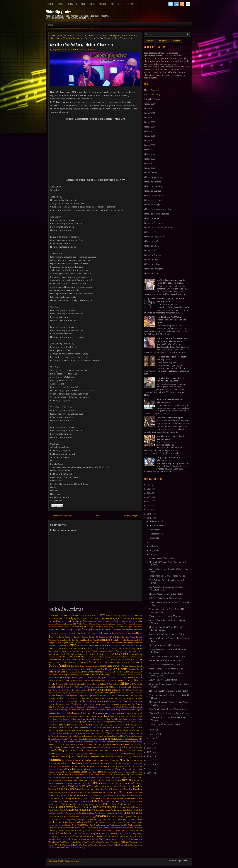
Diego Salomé (95, 675)
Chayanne (101, 654)
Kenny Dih (110, 730)
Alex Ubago (121, 621)
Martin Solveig (109, 769)
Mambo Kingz (67, 760)
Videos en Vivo (151, 273)
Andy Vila (122, 627)
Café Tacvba (82, 646)
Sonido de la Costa (89, 822)
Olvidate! (115, 789)
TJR (84, 825)
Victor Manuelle (71, 842)
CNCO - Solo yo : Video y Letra (163, 680)
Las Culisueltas (108, 742)
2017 (150, 744)
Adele (60, 619)
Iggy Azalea (125, 710)
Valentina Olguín (130, 837)
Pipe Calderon (75, 801)
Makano (108, 757)
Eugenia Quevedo (69, 693)
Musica (105, 35)
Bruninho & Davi (88, 643)
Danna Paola (60, 669)
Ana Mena (99, 627)
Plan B (103, 801)
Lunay (99, 754)
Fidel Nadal (134, 696)
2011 (149, 769)
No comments (87, 49)
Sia (110, 817)
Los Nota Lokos (76, 751)
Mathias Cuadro (55, 772)
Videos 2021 (150, 159)
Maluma (55, 760)
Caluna (126, 646)
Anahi (106, 627)
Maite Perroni (60, 757)
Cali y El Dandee (95, 646)
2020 (150, 510)
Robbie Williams (132, 807)
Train (121, 834)
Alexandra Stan (54, 624)
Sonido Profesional (71, 822)
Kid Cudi (56, 733)
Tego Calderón (58, 828)
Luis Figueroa (80, 754)
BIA (82, 633)
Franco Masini (92, 699)
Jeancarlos (91, 716)
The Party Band (56, 830)
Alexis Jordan (65, 624)
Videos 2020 (150, 154)
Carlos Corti (59, 651)
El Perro (94, 684)
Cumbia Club (107, 662)
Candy (98, 648)
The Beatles (86, 828)
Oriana (51, 793)
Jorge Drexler (86, 722)
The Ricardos (69, 831)
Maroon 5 (112, 766)
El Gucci (137, 680)
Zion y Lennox (63, 848)
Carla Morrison (130, 648)
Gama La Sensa (65, 701)
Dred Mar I (93, 678)
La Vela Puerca (131, 739)
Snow (109, 820)
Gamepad (75, 701)
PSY (131, 793)
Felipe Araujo (93, 696)
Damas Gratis (106, 666)
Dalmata (96, 666)
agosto (153, 538)
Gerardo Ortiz (117, 701)
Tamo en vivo (104, 825)
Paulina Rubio (77, 798)
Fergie (127, 696)
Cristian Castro (67, 662)
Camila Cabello (76, 648)
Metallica (77, 775)
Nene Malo (130, 783)
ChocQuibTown (135, 654)
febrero (153, 734)
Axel (57, 633)
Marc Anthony (128, 760)
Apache (73, 630)
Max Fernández (109, 772)
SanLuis (69, 813)
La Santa (121, 739)
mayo (152, 551)
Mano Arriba (85, 760)
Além (135, 624)
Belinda (118, 637)
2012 (149, 765)
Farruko (60, 695)
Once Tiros (124, 789)
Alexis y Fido (76, 624)
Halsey (130, 707)
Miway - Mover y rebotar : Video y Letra (167, 616)
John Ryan (58, 722)
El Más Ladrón (69, 684)
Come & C (115, 660)
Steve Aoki (61, 825)
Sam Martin (53, 813)
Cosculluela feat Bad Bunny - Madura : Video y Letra (82, 45)
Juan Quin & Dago (77, 725)
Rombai (74, 810)
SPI (134, 810)
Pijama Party (64, 801)
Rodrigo (57, 810)
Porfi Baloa (110, 801)
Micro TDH (57, 778)
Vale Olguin (119, 837)
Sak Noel (139, 810)
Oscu (88, 793)
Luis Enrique (69, 754)
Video (59, 38)
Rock (120, 4)
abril (152, 555)
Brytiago (130, 643)
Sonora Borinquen (105, 822)
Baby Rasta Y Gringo (107, 633)
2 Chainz (72, 616)
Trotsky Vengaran (55, 837)
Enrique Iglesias (106, 690)
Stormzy (68, 825)
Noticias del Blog (152, 95)
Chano (57, 654)
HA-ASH (119, 707)
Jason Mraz (62, 716)
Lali (55, 742)
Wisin (58, 845)
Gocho (95, 704)
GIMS (140, 699)
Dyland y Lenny (116, 678)
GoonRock (117, 704)
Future (135, 698)
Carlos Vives (69, 651)
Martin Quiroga (83, 769)
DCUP (130, 662)
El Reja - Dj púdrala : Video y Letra (164, 724)
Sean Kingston (84, 813)
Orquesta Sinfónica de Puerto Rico (73, 793)
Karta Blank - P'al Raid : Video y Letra (166, 660)
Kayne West (70, 730)
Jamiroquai (138, 713)
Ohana (107, 789)
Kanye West (106, 728)
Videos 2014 (150, 127)
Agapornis (76, 618)
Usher (100, 836)
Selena (51, 817)
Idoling (118, 710)
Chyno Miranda (55, 660)
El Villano (102, 687)
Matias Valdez (81, 772)
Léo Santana (106, 754)
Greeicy (124, 704)
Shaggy (93, 817)
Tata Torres (132, 825)
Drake (87, 678)
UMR (72, 836)
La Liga (115, 736)
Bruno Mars (100, 643)
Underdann (86, 837)
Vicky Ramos (54, 842)
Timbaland (124, 831)
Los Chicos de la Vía (123, 747)
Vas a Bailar (110, 839)
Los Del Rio (134, 747)
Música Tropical (151, 90)
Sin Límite (62, 820)
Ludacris (60, 754)
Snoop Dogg (96, 820)
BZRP (89, 633)
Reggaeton (72, 4)
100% (51, 616)
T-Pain (74, 825)
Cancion (79, 35)
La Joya (93, 736)
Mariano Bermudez (104, 763)
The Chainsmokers (114, 828)
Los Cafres (102, 747)
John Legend (133, 719)
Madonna (132, 754)
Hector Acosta (54, 710)
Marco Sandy (58, 764)
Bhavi (66, 640)
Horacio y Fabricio (99, 710)
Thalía (72, 828)
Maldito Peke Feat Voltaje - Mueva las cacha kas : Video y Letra (171, 320)
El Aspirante (81, 680)
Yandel (117, 845)
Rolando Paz (64, 810)
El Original (79, 684)
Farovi (53, 696)
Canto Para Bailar (109, 648)
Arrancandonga (106, 630)
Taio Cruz (94, 825)
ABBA (91, 616)
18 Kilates (64, 615)
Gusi (66, 707)
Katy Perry (59, 730)
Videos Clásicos (151, 173)
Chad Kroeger (128, 651)
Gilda (72, 704)
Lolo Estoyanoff (55, 747)
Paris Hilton (122, 796)
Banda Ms (69, 637)
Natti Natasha (95, 783)
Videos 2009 (150, 104)
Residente (113, 804)
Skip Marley (71, 820)
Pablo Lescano (69, 796)
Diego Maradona (81, 675)
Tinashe (132, 831)
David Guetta (120, 669)
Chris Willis (95, 657)
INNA (108, 710)
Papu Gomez (103, 796)
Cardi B (121, 648)
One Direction (135, 789)
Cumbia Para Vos (120, 662)
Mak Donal (100, 757)
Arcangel (87, 629)
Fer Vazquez (119, 696)
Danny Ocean (71, 669)
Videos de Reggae (152, 232)
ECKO (128, 677)
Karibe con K (117, 728)
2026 (150, 485)
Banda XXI (93, 637)
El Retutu (136, 684)
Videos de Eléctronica (154, 195)
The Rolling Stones (82, 831)
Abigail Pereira (122, 616)
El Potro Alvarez (114, 684)
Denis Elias (99, 672)
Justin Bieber (65, 728)
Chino (109, 654)
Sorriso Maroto (118, 822)
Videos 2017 (150, 140)
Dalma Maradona (86, 666)
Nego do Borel (119, 783)
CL (68, 646)
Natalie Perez (72, 783)
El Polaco (102, 684)
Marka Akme (90, 766)
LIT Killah (116, 733)
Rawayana (84, 804)
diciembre (155, 521)
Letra (98, 35)
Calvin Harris (136, 646)
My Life (118, 780)
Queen (58, 804)
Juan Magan (65, 725)
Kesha (118, 730)
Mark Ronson (76, 766)
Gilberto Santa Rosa (62, 704)
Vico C (62, 842)
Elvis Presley (137, 687)
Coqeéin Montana (125, 660)
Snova (104, 820)
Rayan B (92, 804)
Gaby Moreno (53, 701)
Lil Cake (93, 745)
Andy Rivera (114, 627)
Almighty (120, 624)
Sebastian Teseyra (117, 813)
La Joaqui (86, 736)
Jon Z (65, 722)
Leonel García (65, 745)
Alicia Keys (100, 624)
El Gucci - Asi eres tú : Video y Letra (165, 598)
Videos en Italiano (152, 264)
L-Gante (109, 733)
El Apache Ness (70, 680)
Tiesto (117, 831)
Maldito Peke (137, 757)
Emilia (69, 690)
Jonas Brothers (73, 722)
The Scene (95, 831)
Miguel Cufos (81, 778)
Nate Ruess (82, 783)
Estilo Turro (137, 690)
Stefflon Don (128, 822)
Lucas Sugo (118, 750)
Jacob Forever (120, 713)
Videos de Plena (151, 218)
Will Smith (125, 842)
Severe (87, 817)
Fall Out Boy (132, 693)
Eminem (91, 690)
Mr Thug (111, 780)
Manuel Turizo (103, 760)
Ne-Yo (111, 783)
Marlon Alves (102, 767)
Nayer (105, 783)
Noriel (92, 789)
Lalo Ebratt (75, 742)
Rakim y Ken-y (73, 804)
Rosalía (113, 810)
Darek (88, 669)
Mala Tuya (127, 757)
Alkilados (112, 624)
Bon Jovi (52, 643)
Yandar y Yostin (107, 845)
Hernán (88, 710)
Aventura (129, 630)
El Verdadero (80, 687)
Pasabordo (130, 796)
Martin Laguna (59, 769)
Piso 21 (89, 801)
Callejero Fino (117, 646)
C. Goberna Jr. (62, 646)
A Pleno (86, 616)
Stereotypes (53, 825)
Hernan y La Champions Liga (72, 710)
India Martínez (55, 713)
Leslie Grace (75, 744)
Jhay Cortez (64, 719)
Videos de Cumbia (152, 191)
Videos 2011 (150, 113)
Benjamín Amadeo (129, 637)
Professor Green (136, 801)
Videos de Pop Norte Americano (159, 228)
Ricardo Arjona (65, 807)
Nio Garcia (52, 789)
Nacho (133, 780)
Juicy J (110, 725)
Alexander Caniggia (134, 621)
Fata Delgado (69, 696)
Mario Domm (137, 764)
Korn (73, 733)
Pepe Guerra (117, 799)
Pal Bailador (82, 796)
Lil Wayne (114, 744)
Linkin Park (124, 744)
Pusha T (52, 804)
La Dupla (71, 736)
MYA (126, 754)
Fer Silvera (111, 696)
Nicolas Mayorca (108, 786)
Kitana (69, 733)
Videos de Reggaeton (73, 38)
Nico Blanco (96, 786)
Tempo (66, 828)
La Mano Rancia (125, 736)
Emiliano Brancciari (79, 690)
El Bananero (91, 680)
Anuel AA (65, 630)
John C (126, 719)
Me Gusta (52, 775)
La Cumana (62, 736)
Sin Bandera (53, 820)
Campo (92, 648)
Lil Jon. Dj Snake (103, 745)
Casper (82, 651)
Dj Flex (130, 675)
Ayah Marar (64, 633)
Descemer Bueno (112, 672)
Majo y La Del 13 (75, 757)
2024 (150, 493)
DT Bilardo (137, 662)
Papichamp (93, 796)
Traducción (114, 834)
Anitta (57, 630)
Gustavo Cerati (83, 707)
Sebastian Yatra (133, 813)
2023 (150, 497)
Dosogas (67, 677)
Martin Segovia (97, 769)
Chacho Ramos (115, 651)
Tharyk (78, 828)
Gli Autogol (78, 704)
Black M (100, 640)
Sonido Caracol (136, 820)
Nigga (129, 786)
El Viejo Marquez (91, 687)
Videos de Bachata (153, 182)
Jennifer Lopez (103, 716)
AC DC (96, 616)
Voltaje (99, 842)
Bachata (103, 4)
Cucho (99, 662)
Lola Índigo (138, 745)
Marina (129, 764)
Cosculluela (89, 35)
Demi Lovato (88, 672)
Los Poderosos (89, 751)
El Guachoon (127, 680)
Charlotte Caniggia (77, 654)
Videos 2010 (150, 108)
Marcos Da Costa (73, 763)
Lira (132, 744)
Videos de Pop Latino (154, 223)
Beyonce (60, 640)
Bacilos (119, 633)
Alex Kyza (91, 621)
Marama (114, 760)
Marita (51, 767)
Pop (112, 4)
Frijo (125, 699)
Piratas (83, 801)
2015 (149, 752)
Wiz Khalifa (84, 845)
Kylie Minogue (91, 733)
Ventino (118, 839)
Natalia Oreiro (61, 783)
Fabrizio (118, 693)
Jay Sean (75, 716)
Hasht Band (138, 707)
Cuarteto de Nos (88, 662)
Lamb (91, 742)
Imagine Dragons (136, 710)
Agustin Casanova (121, 618)
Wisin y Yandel (70, 845)
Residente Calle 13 (127, 804)
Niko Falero (137, 786)
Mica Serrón (94, 775)
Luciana (52, 754)
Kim (64, 733)
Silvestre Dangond (123, 817)
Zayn (54, 848)
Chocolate (52, 657)
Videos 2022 (150, 163)
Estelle (130, 690)
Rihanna (111, 807)
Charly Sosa (91, 654)
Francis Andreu (69, 699)
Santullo (76, 813)
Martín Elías (137, 769)
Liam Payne (86, 745)
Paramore (113, 796)
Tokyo (77, 834)
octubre (153, 530)
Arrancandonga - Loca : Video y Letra (166, 669)
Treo (126, 834)
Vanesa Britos (97, 839)
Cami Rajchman (55, 648)
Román (99, 810)
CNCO (73, 645)
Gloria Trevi (87, 704)
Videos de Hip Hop (153, 200)
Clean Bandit (89, 660)
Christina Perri (121, 657)
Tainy (87, 825)
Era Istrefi (119, 690)
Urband (93, 836)
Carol (77, 651)
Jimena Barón (92, 719)
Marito (56, 767)
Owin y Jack (113, 793)
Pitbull (96, 801)
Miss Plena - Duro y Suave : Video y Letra (168, 709)
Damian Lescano (129, 666)
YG (100, 845)
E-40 (124, 678)
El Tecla (67, 687)
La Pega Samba (88, 739)
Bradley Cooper (61, 643)
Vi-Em (125, 839)
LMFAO (123, 733)
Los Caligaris (111, 747)
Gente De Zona (87, 701)
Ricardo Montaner (82, 807)
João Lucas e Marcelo (130, 722)
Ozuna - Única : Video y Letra (162, 558)
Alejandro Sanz (80, 621)
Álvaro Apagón (75, 848)
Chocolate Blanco (62, 657)
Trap (83, 4)
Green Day (131, 704)
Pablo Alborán (55, 796)
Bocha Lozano (132, 640)
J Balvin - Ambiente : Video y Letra (165, 645)
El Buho (98, 680)
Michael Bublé (115, 775)
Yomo (135, 845)
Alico (106, 624)
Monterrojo (91, 780)
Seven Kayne (80, 817)
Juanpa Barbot (98, 725)
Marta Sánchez (124, 766)
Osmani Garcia (96, 793)
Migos (63, 778)
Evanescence (89, 693)
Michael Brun (105, 775)
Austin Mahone (120, 630)
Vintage (90, 842)
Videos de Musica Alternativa (157, 209)
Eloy (131, 687)
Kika (61, 733)
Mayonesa (119, 772)
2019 (150, 514)
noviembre (155, 525)
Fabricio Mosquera (106, 693)
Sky (78, 820)
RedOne (99, 804)
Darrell (93, 669)
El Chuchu (111, 680)
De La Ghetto (59, 672)
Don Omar (58, 677)
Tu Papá (66, 836)
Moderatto (72, 780)
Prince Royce (122, 801)
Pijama (56, 801)
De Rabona (78, 672)
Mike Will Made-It (93, 778)
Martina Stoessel (123, 769)
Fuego (129, 699)
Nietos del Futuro (120, 786)
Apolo (79, 630)
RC (63, 804)
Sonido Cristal (55, 822)
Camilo (85, 648)
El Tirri (72, 687)
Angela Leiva (132, 627)
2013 (149, 760)
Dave (98, 669)
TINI (80, 825)
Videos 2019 (150, 150)
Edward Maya (53, 680)
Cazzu (98, 651)
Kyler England (80, 733)
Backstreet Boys (129, 633)
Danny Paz (82, 669)
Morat (99, 780)
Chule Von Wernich (135, 657)
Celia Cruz (104, 651)
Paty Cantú (53, 798)
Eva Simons (80, 693)
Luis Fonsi (91, 754)
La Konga (99, 736)
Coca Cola (99, 660)
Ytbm (140, 845)
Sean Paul (94, 813)
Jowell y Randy (115, 722)
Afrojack (66, 618)
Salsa (92, 4)
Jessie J (139, 716)
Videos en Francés (153, 255)
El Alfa (61, 680)
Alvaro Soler (128, 624)
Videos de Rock (151, 241)
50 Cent (80, 616)
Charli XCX (65, 654)
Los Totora (99, 751)
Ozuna (124, 792)
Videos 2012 (150, 118)
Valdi (112, 837)
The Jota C (126, 828)
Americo (67, 627)
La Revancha (98, 739)
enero (153, 738)
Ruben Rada (122, 810)
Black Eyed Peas (90, 640)
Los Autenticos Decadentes (74, 747)
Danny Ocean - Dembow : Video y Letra (167, 656)
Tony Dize (96, 833)
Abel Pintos (111, 615)
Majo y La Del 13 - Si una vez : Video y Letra (169, 713)
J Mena (96, 713)
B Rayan (72, 633)
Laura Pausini (130, 742)
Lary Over (98, 742)
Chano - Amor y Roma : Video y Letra (166, 594)
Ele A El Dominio (112, 687)
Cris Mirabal (56, 662)
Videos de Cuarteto (153, 186)
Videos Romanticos (153, 177)
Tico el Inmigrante (107, 831)
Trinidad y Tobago (135, 834)
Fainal (124, 693)
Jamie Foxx (130, 713)
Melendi (61, 775)
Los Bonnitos (92, 747)
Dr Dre (74, 678)
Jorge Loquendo (98, 722)
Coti (50, 662)
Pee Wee (109, 799)
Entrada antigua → (133, 516)
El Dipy (118, 680)
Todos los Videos (129, 35)
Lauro (57, 745)
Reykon (52, 807)
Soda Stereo (117, 820)
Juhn (106, 725)
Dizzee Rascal (122, 675)
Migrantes (70, 777)
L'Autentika (100, 733)
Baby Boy (95, 633)
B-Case (78, 633)
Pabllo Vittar (137, 793)
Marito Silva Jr (64, 767)
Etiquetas (163, 41)
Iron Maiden (67, 713)
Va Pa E (107, 836)
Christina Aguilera (108, 657)
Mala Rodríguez (117, 757)
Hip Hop (130, 4)
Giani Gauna (128, 701)
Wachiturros (115, 842)
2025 (150, 489)
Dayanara (132, 669)
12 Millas (56, 616)
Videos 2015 (150, 131)
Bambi (61, 637)
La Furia (78, 736)
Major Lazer (89, 757)
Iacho (113, 710)
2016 (150, 748)
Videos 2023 (150, 168)
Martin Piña (71, 769)
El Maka (52, 684)
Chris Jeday (86, 657)
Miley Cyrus (114, 777)
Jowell (106, 722)
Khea (134, 731)
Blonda (114, 640)
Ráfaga (130, 810)
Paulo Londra (89, 798)
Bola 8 (140, 640)
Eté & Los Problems (55, 693)
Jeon (113, 716)
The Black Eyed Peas (98, 828)
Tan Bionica (115, 825)
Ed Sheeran (136, 677)
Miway (65, 780)
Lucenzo (139, 751)
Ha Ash (125, 707)
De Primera (70, 672)
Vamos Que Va (84, 839)
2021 (149, 506)
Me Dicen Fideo (136, 772)
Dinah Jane (107, 675)
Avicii (136, 630)
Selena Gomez (61, 816)
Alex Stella (112, 621)
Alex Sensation (102, 621)
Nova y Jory (100, 789)
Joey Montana (117, 719)
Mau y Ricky (93, 772)
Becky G (110, 637)
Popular (150, 41)
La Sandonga (110, 739)
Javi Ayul (69, 716)
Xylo (97, 845)
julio (152, 542)
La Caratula (138, 733)
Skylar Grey (85, 820)
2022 (150, 501)
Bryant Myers (121, 643)
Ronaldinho (106, 810)
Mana (75, 760)
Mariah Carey (89, 764)
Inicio (51, 25)
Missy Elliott (57, 780)
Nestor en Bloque (60, 786)
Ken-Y (92, 730)
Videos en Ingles (152, 260)
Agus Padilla (106, 618)
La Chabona (53, 736)
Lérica (113, 754)
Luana (106, 751)
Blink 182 (107, 640)
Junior (55, 728)
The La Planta (136, 828)
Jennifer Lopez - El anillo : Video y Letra (167, 576)
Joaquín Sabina (105, 719)
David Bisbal (106, 669)
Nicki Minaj (73, 786)
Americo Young (79, 627)
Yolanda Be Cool (128, 845)
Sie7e (114, 817)
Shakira (102, 816)
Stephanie (138, 822)
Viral (95, 842)
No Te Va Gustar (66, 789)
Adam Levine (53, 619)
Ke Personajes (82, 730)
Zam (50, 848)
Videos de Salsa (151, 246)
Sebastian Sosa (104, 813)
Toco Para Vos (66, 833)
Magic (53, 757)
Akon (132, 618)
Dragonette (80, 678)
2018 (60, 35)
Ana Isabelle (91, 627)
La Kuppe (108, 736)
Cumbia (60, 4)
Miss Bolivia (133, 778)
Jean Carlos (83, 716)
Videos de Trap (151, 251)
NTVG (125, 780)
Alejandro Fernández (64, 621)
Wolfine (92, 845)
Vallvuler (75, 839)
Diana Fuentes (58, 675)
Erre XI (125, 690)
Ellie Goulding (124, 687)
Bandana (102, 637)
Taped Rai (124, 825)
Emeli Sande (53, 690)
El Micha (59, 684)
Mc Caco (127, 772)
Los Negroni (62, 750)
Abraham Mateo (135, 616)
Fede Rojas (79, 696)
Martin (134, 767)
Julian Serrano (119, 725)
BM (85, 633)
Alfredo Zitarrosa (89, 624)
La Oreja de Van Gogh (74, 739)
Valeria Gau (64, 839)
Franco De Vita (81, 699)
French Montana (116, 698)
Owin (105, 793)
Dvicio (107, 677)
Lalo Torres (85, 742)
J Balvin (87, 713)
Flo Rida (59, 698)
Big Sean (79, 640)
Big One (72, 640)
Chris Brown (74, 657)
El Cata (104, 680)
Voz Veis (106, 842)
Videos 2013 (150, 122)
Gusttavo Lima (110, 707)
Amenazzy (59, 627)
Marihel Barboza (120, 764)
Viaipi (131, 839)
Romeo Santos (87, 810)
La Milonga (136, 736)
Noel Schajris (83, 789)
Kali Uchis (93, 728)
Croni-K (76, 662)
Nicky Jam (85, 786)
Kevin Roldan (127, 731)
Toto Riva (105, 834)
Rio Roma (121, 807)
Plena (51, 4)
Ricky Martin (99, 807)
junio (152, 546)
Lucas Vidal (131, 751)
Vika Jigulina (83, 842)
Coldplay (107, 660)
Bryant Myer (111, 643)
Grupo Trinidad (58, 707)
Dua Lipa (101, 678)
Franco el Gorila (103, 699)
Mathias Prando (68, 772)
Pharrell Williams (129, 798)
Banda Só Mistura (81, 637)
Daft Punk (75, 666)
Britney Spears (74, 643)
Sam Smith (61, 813)
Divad (114, 675)
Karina (126, 728)
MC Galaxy (120, 754)
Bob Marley (122, 640)
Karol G (133, 728)
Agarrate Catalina (90, 619)
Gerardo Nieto (104, 701)
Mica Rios (84, 775)
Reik (105, 804)
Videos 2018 (150, 145)
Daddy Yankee (59, 666)
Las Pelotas (120, 742)
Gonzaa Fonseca (106, 704)
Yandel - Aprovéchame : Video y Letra (166, 634)
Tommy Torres (85, 834)
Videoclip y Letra (59, 12)
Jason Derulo (53, 716)
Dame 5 (117, 666)
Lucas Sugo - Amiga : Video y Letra (165, 665)
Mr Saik (105, 780)
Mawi (100, 772)
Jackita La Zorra (107, 713)
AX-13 (102, 615)
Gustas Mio (72, 707)
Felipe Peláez (102, 696)
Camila (65, 648)
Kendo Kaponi (101, 731)
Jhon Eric (73, 719)
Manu (94, 760)
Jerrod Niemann (120, 716)
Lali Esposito (63, 742)
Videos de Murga (152, 205)
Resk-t (139, 804)
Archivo (177, 41)
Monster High (81, 780)
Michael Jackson (128, 775)
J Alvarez (76, 713)
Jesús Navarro (53, 719)
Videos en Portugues (154, 269)
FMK (95, 693)
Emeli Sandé (62, 690)
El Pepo (88, 684)
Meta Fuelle (69, 775)
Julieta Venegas (131, 725)
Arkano (95, 630)
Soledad (127, 820)
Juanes (89, 725)
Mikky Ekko (104, 778)
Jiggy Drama (81, 719)
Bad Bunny (69, 35)
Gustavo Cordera (97, 707)
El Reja (126, 684)
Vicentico (138, 839)
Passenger (138, 796)
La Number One (59, 739)
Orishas (57, 793)
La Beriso (130, 733)
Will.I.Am (133, 842)
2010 (150, 773)
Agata (98, 619)
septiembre (155, 534)
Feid (86, 696)
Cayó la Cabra (90, 651)
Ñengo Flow (85, 848)
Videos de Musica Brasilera (157, 214)
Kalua (99, 728)
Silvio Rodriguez (136, 817)
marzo (153, 730)
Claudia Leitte (79, 660)
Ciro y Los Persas (68, 660)
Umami (78, 837)
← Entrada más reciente (61, 516)
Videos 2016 (150, 136)
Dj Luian (137, 675)
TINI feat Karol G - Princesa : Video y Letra (168, 691)
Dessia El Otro (126, 672)
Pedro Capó (101, 798)
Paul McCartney (65, 798)
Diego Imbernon (69, 675)
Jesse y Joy (131, 716)
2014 (150, 756)
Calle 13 (107, 646)
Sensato (72, 817)
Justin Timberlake (81, 728)
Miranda (124, 778)
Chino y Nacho (120, 654)
